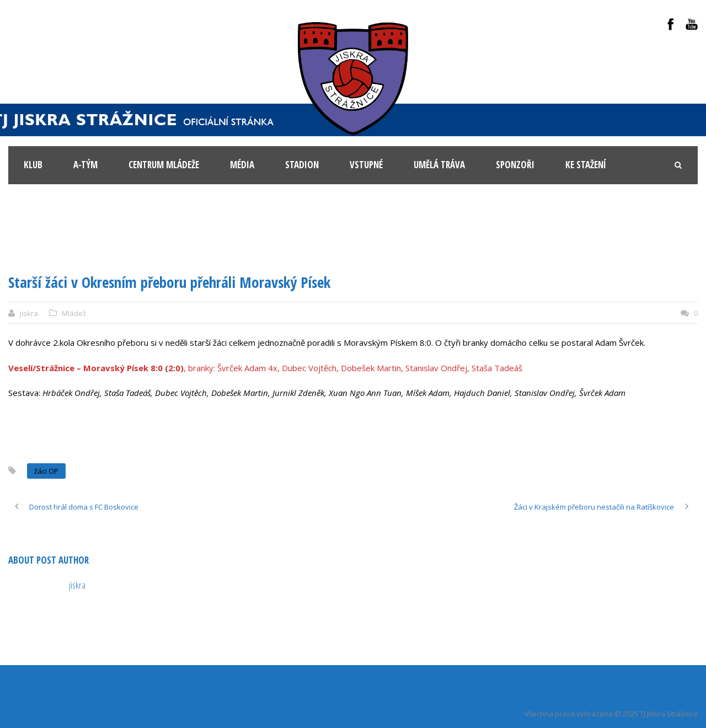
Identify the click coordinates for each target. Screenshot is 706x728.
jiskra (29, 313)
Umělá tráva (439, 165)
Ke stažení (586, 165)
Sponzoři (515, 165)
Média (242, 165)
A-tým (85, 165)
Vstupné (366, 165)
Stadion (302, 165)
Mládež (74, 313)
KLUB (33, 165)
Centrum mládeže (164, 165)
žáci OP (46, 471)
